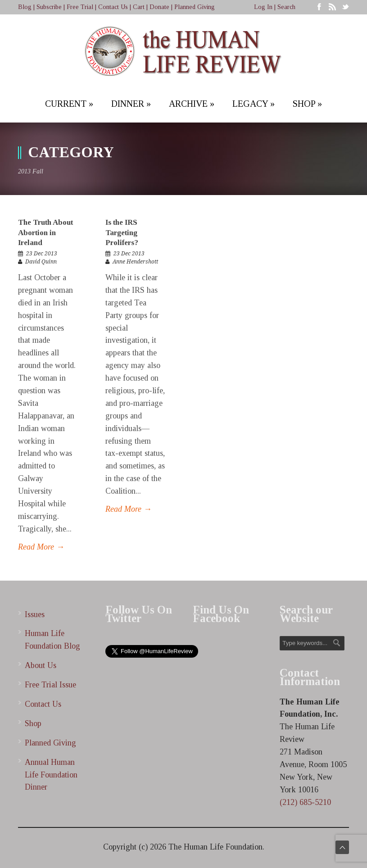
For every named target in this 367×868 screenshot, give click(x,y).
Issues (35, 614)
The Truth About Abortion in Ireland (45, 232)
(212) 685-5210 (305, 802)
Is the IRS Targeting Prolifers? (122, 232)
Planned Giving (195, 7)
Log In (263, 7)
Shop (33, 723)
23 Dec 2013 (42, 254)
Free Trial (80, 7)
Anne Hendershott (135, 262)
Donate (159, 7)
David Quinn (41, 262)
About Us (41, 665)
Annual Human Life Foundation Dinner (51, 775)
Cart (139, 7)
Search (286, 7)
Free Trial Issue (50, 685)
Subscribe (49, 7)
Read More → (41, 547)
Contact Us (113, 7)
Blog (25, 7)
